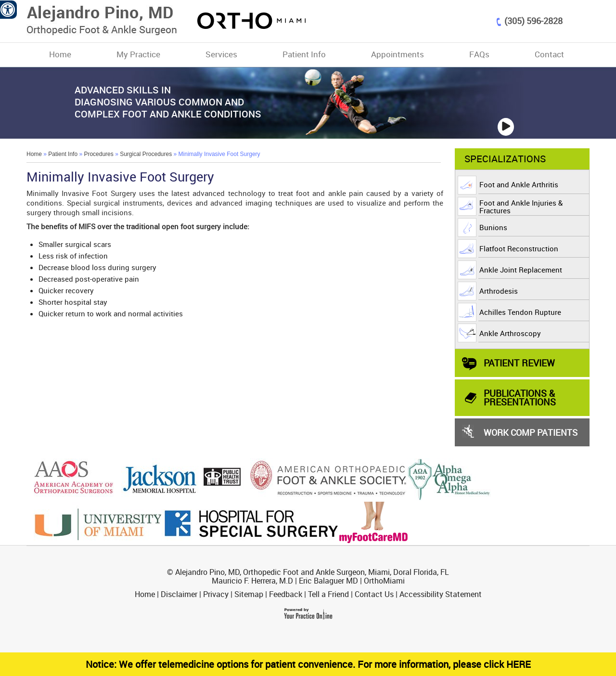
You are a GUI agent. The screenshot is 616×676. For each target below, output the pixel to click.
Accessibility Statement (441, 594)
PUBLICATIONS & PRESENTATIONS (520, 397)
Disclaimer (179, 594)
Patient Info (304, 54)
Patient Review (519, 363)
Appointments (398, 54)
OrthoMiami (384, 581)
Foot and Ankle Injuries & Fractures (521, 207)
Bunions (493, 227)
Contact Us (374, 594)
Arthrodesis (499, 291)
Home (60, 54)
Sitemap (249, 594)
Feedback (286, 594)
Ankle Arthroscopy (510, 333)
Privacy (216, 594)
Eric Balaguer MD (328, 581)
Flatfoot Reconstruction (519, 248)
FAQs (479, 54)
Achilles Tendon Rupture (520, 312)
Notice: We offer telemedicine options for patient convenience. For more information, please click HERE (308, 664)
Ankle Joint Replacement (521, 270)
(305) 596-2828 (533, 21)
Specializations (505, 159)
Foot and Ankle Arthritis (519, 184)
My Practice (138, 54)
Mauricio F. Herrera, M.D (252, 581)
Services (221, 54)
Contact (549, 54)
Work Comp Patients (531, 432)
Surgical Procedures (146, 154)
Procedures (98, 154)
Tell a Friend (328, 594)
